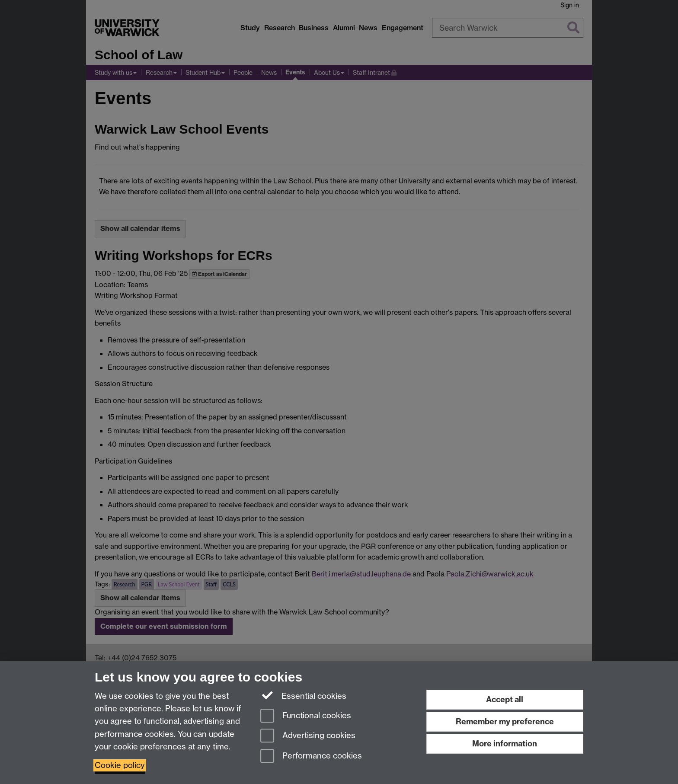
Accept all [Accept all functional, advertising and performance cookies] (505, 699)
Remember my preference (505, 722)
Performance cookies (311, 757)
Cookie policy (120, 765)
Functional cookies (306, 716)
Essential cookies (303, 695)
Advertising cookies (308, 736)
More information (505, 744)
